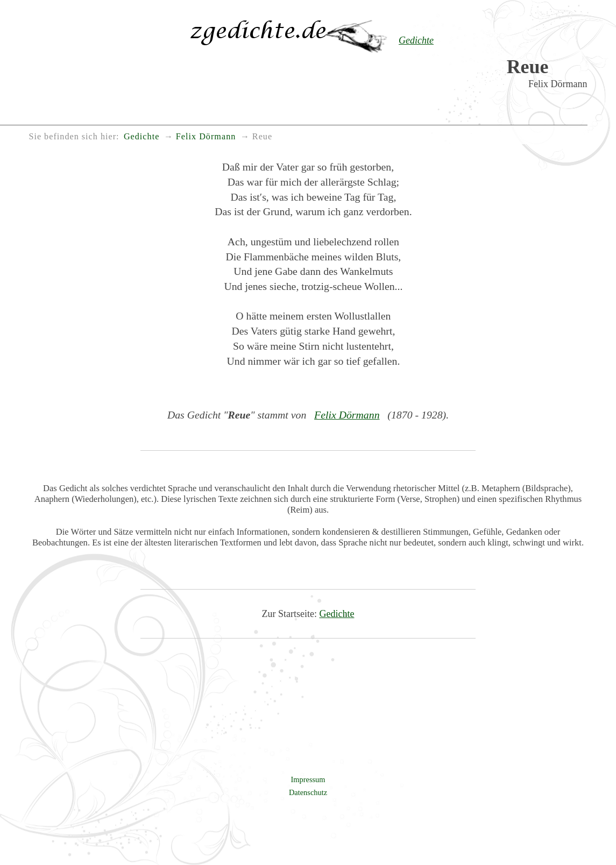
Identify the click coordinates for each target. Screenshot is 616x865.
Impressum (308, 779)
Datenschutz (308, 792)
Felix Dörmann (347, 415)
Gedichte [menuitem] (141, 137)
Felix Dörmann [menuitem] (206, 137)
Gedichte (337, 614)
